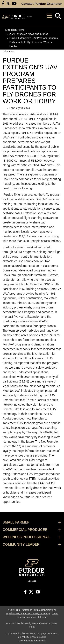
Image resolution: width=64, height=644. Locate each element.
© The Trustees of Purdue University (30, 610)
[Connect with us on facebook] (3, 4)
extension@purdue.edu (33, 641)
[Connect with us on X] (8, 4)
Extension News (15, 30)
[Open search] (58, 17)
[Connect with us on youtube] (14, 4)
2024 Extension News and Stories (29, 34)
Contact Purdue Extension (42, 4)
